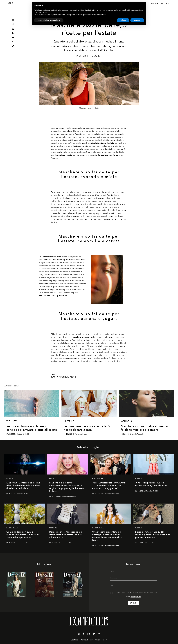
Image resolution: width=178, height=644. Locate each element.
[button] (82, 585)
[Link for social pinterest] (94, 634)
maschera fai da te (108, 358)
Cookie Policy (101, 640)
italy (167, 3)
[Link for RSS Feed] (99, 634)
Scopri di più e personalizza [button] (49, 20)
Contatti (74, 640)
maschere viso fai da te (66, 192)
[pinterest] (13, 29)
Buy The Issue (157, 3)
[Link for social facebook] (83, 634)
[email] (13, 20)
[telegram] (13, 47)
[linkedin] (13, 33)
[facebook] (13, 25)
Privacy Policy (136, 597)
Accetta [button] (137, 20)
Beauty (54, 377)
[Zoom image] (107, 279)
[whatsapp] (13, 42)
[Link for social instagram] (89, 634)
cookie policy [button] (43, 12)
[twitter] (13, 38)
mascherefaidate (68, 377)
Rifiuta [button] (123, 20)
